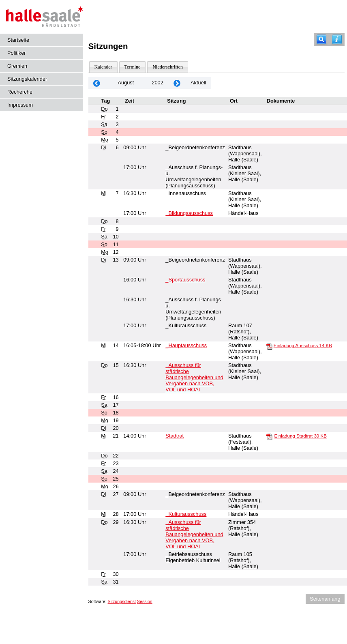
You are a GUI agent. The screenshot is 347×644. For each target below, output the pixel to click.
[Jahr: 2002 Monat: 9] (177, 83)
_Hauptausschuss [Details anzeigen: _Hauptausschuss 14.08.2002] (186, 345)
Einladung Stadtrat (301, 436)
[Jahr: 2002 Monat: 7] (97, 83)
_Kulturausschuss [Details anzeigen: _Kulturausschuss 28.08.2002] (186, 514)
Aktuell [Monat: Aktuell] (198, 83)
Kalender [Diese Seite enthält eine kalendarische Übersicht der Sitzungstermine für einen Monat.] (103, 67)
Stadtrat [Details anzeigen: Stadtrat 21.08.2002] (175, 436)
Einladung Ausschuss (303, 346)
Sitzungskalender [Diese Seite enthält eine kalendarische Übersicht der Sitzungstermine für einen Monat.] (27, 79)
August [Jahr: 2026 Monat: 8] (126, 83)
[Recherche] (321, 40)
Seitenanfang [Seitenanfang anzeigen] (325, 599)
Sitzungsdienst (122, 601)
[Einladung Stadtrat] (269, 436)
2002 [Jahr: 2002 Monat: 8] (157, 83)
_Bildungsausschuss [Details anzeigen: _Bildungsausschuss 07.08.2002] (189, 213)
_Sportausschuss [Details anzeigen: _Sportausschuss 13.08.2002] (185, 280)
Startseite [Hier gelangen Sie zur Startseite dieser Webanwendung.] (18, 40)
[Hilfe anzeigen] (337, 40)
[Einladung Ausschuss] (269, 346)
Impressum (20, 105)
